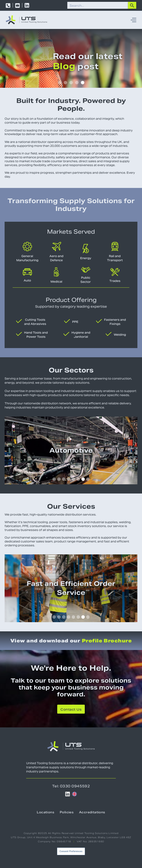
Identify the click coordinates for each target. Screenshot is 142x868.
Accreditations (92, 812)
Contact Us (71, 709)
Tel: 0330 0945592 (71, 786)
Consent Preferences (71, 851)
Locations (45, 812)
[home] (26, 20)
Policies (67, 812)
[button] (132, 20)
